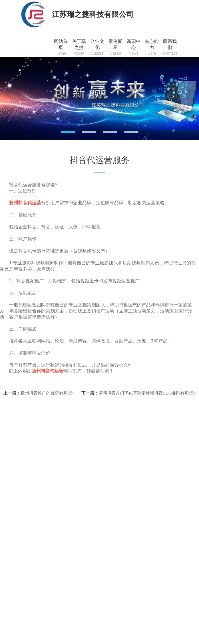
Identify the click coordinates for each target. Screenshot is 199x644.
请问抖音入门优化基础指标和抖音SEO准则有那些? (147, 393)
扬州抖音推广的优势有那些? (47, 393)
